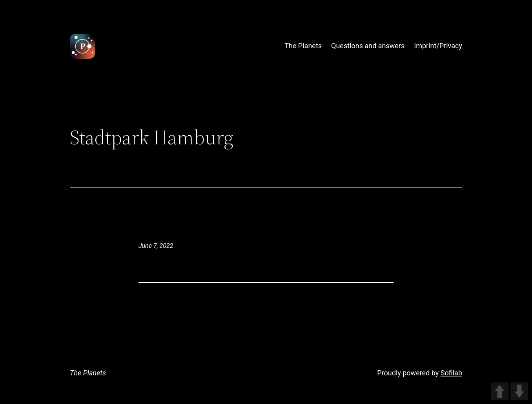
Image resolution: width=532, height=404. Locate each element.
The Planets (88, 373)
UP (500, 391)
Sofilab (451, 373)
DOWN (519, 391)
